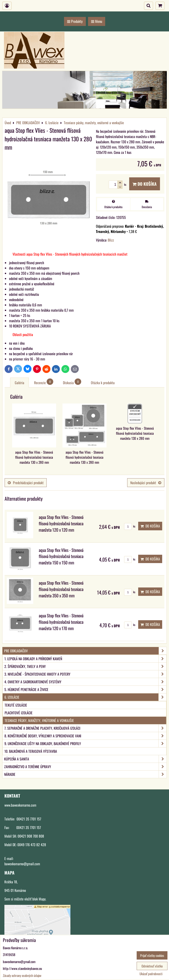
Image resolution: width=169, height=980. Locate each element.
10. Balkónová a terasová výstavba (31, 751)
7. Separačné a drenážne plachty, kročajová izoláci (85, 728)
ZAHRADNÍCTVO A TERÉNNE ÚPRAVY (85, 767)
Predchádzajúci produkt (26, 483)
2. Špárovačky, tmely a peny (85, 666)
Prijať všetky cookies (152, 955)
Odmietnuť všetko (152, 966)
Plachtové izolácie (19, 713)
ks (130, 526)
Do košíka (145, 184)
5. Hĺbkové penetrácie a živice (85, 689)
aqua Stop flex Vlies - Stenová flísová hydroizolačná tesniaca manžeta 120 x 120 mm (61, 523)
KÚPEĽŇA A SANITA (85, 759)
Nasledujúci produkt (146, 483)
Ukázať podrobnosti (151, 974)
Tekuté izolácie (16, 705)
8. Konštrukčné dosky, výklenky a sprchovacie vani (85, 736)
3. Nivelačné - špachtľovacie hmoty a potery (85, 674)
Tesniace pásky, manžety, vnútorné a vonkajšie (39, 720)
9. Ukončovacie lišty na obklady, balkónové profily (85, 744)
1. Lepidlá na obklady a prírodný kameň (85, 659)
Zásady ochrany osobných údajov (22, 975)
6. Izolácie (85, 697)
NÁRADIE (85, 774)
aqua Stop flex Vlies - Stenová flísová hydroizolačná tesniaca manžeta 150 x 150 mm (61, 556)
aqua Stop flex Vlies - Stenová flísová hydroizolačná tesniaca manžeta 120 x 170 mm (61, 622)
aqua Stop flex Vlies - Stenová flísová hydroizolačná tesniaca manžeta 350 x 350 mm (61, 589)
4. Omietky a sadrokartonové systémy (85, 682)
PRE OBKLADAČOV (85, 651)
